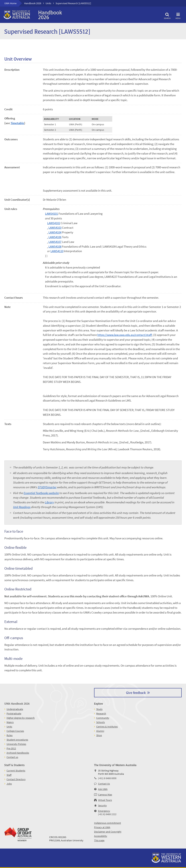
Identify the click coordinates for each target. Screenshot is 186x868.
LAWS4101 (51, 214)
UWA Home (10, 3)
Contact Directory (16, 779)
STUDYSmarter (47, 487)
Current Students (16, 771)
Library (49, 502)
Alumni (100, 731)
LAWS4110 (57, 251)
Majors (10, 722)
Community (103, 718)
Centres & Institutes (107, 727)
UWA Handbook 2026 (17, 703)
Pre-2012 (11, 748)
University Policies (16, 744)
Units (48, 3)
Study (99, 709)
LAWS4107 (55, 242)
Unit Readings (22, 507)
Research (101, 713)
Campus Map (105, 795)
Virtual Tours (105, 800)
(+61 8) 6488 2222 (107, 814)
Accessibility (101, 836)
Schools (101, 722)
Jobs (9, 784)
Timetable (17, 123)
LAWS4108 (55, 246)
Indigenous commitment (108, 823)
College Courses (15, 731)
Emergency (104, 811)
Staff (9, 775)
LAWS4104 (55, 232)
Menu (178, 15)
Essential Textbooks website (41, 493)
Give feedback (136, 692)
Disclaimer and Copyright (108, 832)
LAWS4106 (55, 237)
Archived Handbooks (18, 753)
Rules (10, 735)
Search (167, 15)
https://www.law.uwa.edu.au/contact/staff (125, 335)
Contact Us (104, 784)
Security (102, 805)
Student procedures (17, 740)
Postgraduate (14, 713)
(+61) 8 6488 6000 (107, 778)
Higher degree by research (21, 718)
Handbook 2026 (33, 3)
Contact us (12, 757)
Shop (99, 735)
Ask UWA (103, 789)
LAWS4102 (54, 223)
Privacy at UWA (102, 827)
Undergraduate (15, 709)
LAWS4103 (55, 228)
